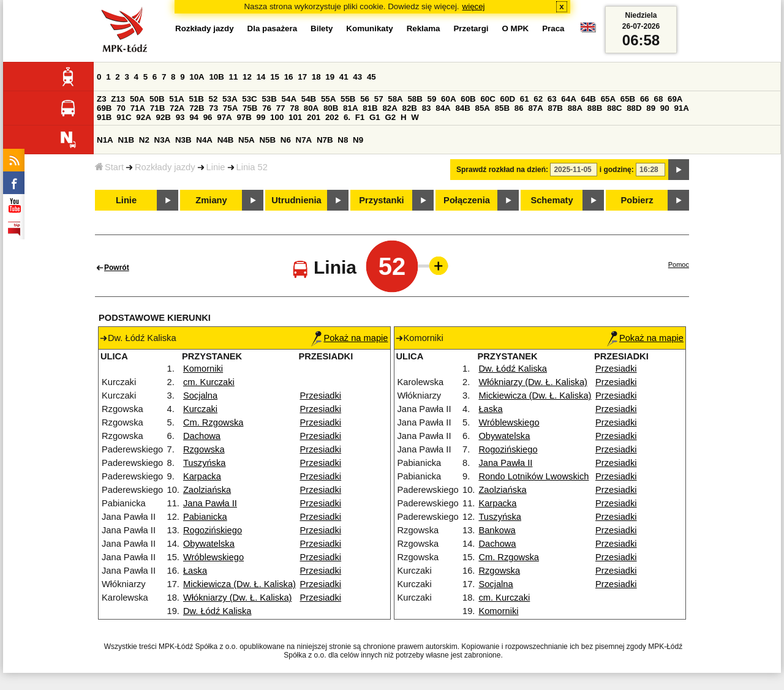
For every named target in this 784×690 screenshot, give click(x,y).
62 (538, 99)
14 (261, 77)
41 (344, 77)
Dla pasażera (273, 28)
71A (138, 108)
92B (163, 117)
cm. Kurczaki (209, 382)
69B (104, 108)
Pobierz (637, 200)
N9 (358, 140)
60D (508, 99)
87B (556, 108)
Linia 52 (252, 167)
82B (410, 108)
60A (448, 99)
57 (379, 99)
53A (230, 99)
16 (289, 77)
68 (658, 99)
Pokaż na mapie (349, 338)
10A (197, 77)
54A (289, 99)
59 (432, 99)
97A (224, 117)
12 (247, 77)
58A (395, 99)
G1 (375, 117)
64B (588, 99)
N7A (304, 140)
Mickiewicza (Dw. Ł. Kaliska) (239, 584)
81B (370, 108)
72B (197, 108)
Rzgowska (204, 449)
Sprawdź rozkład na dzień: (502, 170)
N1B (126, 140)
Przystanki (381, 200)
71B (157, 108)
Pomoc (679, 264)
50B (157, 99)
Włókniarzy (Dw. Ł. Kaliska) (238, 598)
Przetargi (471, 28)
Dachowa (202, 436)
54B (309, 99)
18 (316, 77)
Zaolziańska (207, 490)
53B (269, 99)
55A (328, 99)
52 (213, 99)
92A (143, 117)
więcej (474, 6)
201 (314, 117)
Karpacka (202, 476)
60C (488, 99)
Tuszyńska (205, 463)
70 (121, 108)
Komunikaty (369, 28)
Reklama (424, 28)
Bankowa (497, 530)
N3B (183, 140)
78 (294, 108)
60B (468, 99)
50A (137, 99)
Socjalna (200, 396)
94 (194, 117)
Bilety (322, 28)
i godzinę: (617, 170)
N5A (247, 140)
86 (519, 108)
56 (365, 99)
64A (568, 99)
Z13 (118, 99)
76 (267, 108)
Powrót (117, 268)
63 (552, 99)
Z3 (102, 99)
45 (371, 77)
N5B (267, 140)
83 (427, 108)
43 (357, 77)
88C (614, 108)
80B (331, 108)
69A (675, 99)
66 (645, 99)
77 (281, 108)
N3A (163, 140)
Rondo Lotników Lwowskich (533, 476)
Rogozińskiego (213, 530)
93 (180, 117)
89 (651, 108)
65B (628, 99)
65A (608, 99)
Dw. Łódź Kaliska (217, 611)
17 (302, 77)
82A (390, 108)
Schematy (552, 200)
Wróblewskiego (213, 557)
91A (681, 108)
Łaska (195, 571)
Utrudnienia (296, 200)
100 (277, 117)
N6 (286, 140)
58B (415, 99)
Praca (553, 28)
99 (261, 117)
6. (347, 117)
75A (230, 108)
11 (234, 77)
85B (502, 108)
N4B (226, 140)
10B (216, 77)
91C (124, 117)
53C (249, 99)
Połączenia (467, 200)
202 (332, 117)
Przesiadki (321, 396)
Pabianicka (205, 517)
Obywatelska (209, 544)
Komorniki (203, 369)
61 (525, 99)
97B (244, 117)
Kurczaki (200, 409)
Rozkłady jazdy (165, 167)
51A (176, 99)
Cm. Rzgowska (213, 422)
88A (575, 108)
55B (348, 99)
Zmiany (211, 200)
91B (104, 117)
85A (483, 108)
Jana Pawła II (210, 503)
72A (177, 108)
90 (665, 108)
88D (634, 108)
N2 (144, 140)
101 (295, 117)
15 (275, 77)
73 (213, 108)
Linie (216, 167)
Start (109, 167)
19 (330, 77)
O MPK (516, 28)
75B (250, 108)
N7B (325, 140)
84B (462, 108)
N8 (343, 140)
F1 (360, 117)
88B (595, 108)
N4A (204, 140)
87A (535, 108)
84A (443, 108)
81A (350, 108)
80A (311, 108)
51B (196, 99)
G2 (390, 117)
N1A (105, 140)
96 (208, 117)
